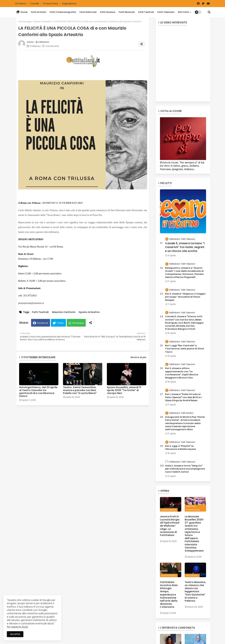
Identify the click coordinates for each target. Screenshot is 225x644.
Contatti (35, 4)
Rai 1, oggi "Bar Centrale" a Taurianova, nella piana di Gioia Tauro (185, 349)
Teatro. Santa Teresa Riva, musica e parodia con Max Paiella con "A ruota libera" (80, 390)
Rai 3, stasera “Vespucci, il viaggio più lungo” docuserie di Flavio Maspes (185, 297)
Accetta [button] (15, 634)
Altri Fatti (183, 12)
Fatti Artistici (39, 12)
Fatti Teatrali (146, 12)
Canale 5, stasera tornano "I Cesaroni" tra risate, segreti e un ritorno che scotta (185, 247)
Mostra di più (138, 357)
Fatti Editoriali (88, 12)
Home (22, 12)
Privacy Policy (51, 4)
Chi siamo (21, 4)
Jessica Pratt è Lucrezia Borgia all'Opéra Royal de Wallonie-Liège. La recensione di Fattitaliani (170, 526)
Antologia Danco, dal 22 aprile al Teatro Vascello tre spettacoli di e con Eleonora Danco (38, 392)
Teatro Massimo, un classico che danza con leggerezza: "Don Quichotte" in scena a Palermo (195, 591)
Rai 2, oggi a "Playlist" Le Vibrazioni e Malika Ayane (180, 448)
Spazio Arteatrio (43, 21)
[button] (209, 12)
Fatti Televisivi (166, 12)
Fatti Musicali (127, 12)
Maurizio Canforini (64, 312)
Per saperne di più (17, 627)
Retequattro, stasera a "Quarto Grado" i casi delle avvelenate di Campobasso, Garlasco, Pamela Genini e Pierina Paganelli (184, 273)
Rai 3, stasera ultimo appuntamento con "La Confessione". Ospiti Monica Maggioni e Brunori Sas (182, 373)
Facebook (43, 323)
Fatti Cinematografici (63, 12)
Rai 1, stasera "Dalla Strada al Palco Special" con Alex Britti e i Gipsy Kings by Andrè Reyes (183, 397)
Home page (25, 21)
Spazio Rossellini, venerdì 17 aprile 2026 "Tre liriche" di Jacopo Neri (124, 390)
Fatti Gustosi (108, 12)
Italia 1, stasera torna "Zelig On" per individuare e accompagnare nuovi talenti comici (185, 469)
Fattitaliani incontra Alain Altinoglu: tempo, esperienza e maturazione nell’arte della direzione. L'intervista (169, 595)
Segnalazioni (69, 4)
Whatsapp (78, 323)
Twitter (60, 323)
